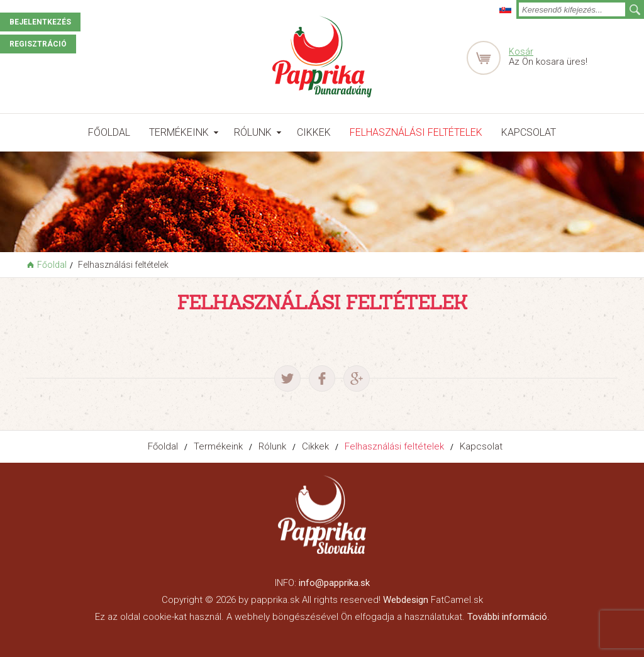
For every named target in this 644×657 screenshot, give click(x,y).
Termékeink (179, 132)
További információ (507, 617)
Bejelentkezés (40, 22)
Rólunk (253, 132)
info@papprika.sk (334, 583)
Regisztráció (38, 44)
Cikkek (314, 132)
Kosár (521, 52)
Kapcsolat (529, 132)
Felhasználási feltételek (416, 132)
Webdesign (406, 600)
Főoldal (109, 132)
